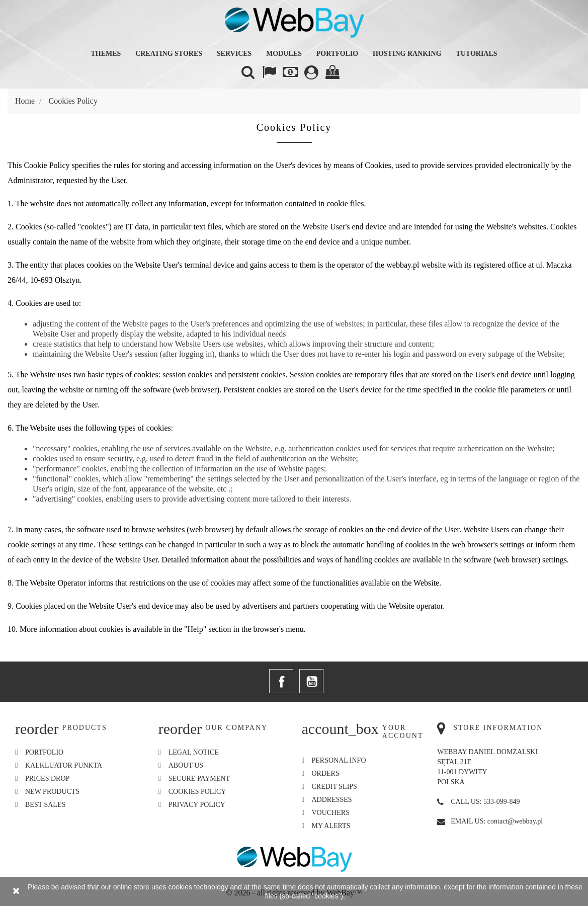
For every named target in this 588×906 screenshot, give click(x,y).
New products (52, 792)
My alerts (331, 826)
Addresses (332, 800)
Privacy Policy (197, 805)
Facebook (281, 681)
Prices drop (47, 778)
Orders (326, 773)
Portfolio (338, 54)
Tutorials (476, 54)
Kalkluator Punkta (64, 765)
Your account (403, 731)
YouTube (311, 681)
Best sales (45, 805)
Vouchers (331, 813)
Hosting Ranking (407, 54)
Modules (284, 54)
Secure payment (199, 778)
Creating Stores (169, 54)
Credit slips (334, 787)
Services (234, 54)
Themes (106, 54)
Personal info (339, 760)
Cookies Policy (197, 792)
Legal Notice (194, 752)
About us (186, 765)
